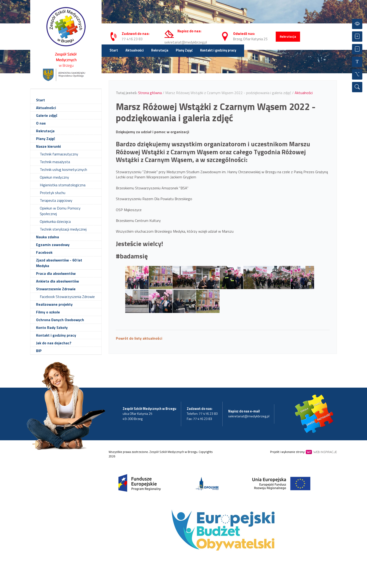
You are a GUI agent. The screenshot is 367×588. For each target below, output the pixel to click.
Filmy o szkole (48, 312)
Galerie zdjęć (47, 115)
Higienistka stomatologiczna (63, 185)
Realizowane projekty (54, 304)
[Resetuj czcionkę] (357, 62)
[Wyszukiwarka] (357, 87)
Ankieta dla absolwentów (57, 281)
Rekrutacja (288, 37)
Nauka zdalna (48, 237)
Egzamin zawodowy (53, 245)
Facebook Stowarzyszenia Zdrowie (67, 297)
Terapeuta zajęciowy (56, 200)
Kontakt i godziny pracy (218, 50)
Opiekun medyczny (54, 177)
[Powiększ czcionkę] (357, 37)
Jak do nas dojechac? (54, 343)
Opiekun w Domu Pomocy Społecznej (60, 211)
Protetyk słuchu (53, 193)
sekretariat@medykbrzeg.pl (186, 42)
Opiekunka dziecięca (55, 221)
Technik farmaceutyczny (59, 154)
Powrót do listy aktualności (139, 338)
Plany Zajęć (184, 50)
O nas (41, 123)
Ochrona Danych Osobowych (60, 320)
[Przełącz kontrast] (357, 24)
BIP (39, 351)
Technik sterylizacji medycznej (63, 229)
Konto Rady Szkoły (52, 327)
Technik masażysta (55, 162)
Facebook (44, 252)
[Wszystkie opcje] (357, 74)
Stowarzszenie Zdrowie (56, 289)
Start (114, 50)
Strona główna (150, 93)
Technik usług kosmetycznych (63, 169)
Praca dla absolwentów (56, 273)
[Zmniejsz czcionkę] (357, 49)
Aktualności (135, 50)
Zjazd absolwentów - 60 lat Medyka (59, 263)
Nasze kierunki (48, 146)
